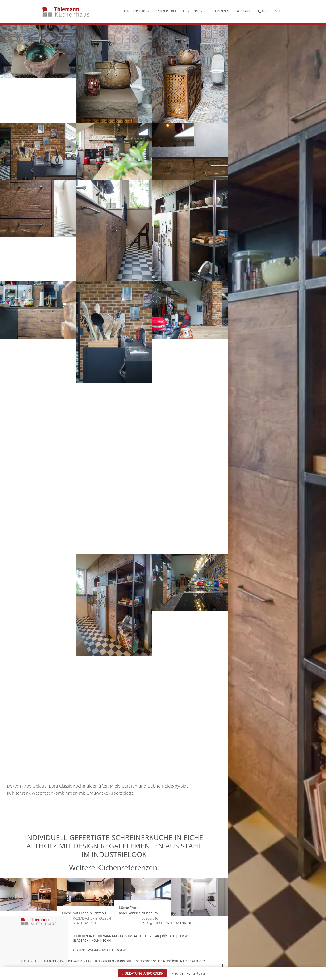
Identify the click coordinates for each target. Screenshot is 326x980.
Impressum (119, 950)
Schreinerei (166, 11)
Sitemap (79, 950)
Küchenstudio (136, 11)
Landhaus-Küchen (100, 961)
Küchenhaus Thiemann (38, 961)
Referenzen (219, 11)
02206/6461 (269, 11)
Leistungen (193, 11)
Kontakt (244, 11)
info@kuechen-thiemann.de (167, 923)
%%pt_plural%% (71, 961)
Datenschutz (98, 950)
